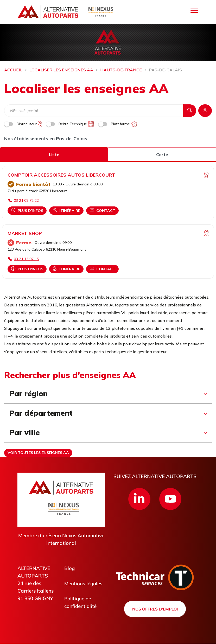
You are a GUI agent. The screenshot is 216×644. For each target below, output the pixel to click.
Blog (70, 568)
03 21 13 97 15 (26, 259)
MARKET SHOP (25, 233)
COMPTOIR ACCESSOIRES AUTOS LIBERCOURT (61, 175)
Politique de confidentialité (81, 603)
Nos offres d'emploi (155, 609)
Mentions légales (84, 583)
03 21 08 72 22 (26, 200)
